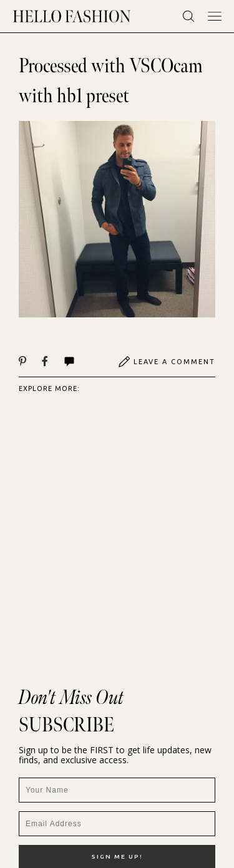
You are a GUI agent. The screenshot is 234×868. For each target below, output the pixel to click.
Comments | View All (69, 362)
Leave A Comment (167, 362)
